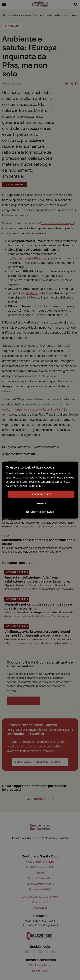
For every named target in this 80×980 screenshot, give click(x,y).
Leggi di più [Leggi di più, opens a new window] (36, 486)
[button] (40, 512)
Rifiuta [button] (41, 504)
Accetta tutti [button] (41, 494)
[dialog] (40, 490)
